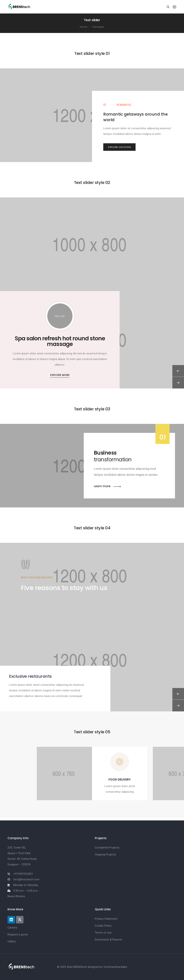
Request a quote (18, 934)
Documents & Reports (109, 940)
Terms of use (103, 933)
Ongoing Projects (105, 855)
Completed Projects (107, 848)
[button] (119, 147)
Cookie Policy (103, 926)
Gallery (12, 941)
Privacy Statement (106, 919)
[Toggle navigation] (174, 7)
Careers (12, 928)
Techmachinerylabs (115, 967)
